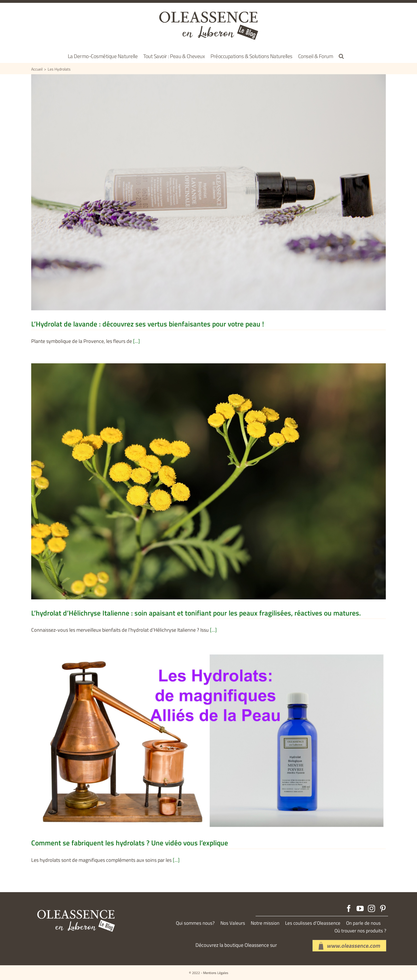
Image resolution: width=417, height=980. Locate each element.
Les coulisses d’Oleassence (313, 923)
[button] (341, 56)
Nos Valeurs (233, 923)
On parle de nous (363, 923)
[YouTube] (360, 908)
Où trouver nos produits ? (360, 931)
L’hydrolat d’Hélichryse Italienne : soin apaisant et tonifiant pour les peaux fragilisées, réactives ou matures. (196, 613)
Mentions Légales (216, 973)
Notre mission (265, 923)
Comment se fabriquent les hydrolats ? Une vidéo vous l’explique (130, 843)
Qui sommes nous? (195, 923)
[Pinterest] (383, 908)
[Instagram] (371, 908)
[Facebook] (349, 908)
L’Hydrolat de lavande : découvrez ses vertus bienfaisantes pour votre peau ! (148, 324)
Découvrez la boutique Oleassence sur (236, 945)
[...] (136, 341)
